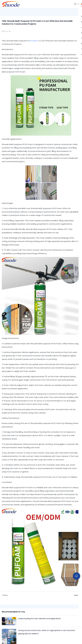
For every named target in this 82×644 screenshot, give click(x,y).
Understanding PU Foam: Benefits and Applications (39, 619)
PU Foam (34, 41)
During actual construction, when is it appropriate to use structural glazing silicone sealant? (46, 632)
